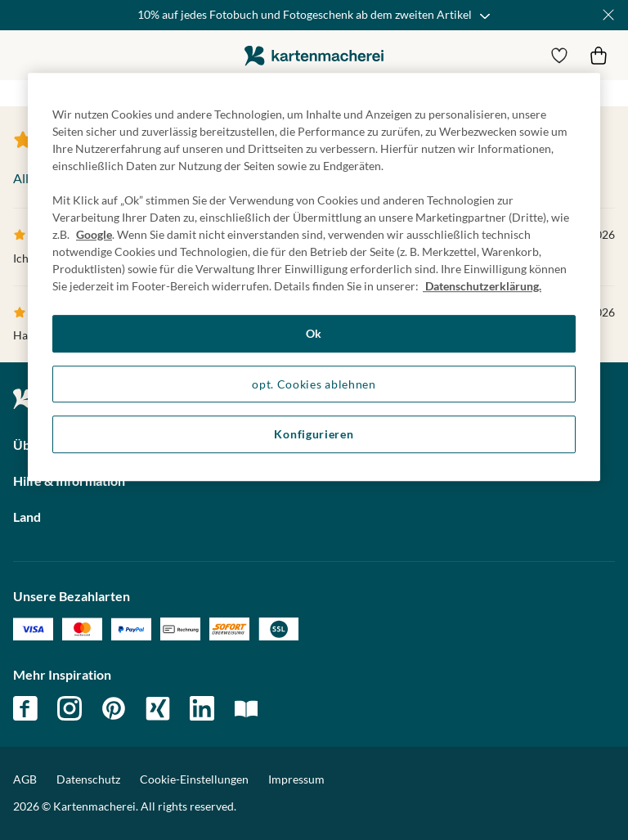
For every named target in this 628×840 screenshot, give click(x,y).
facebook (25, 708)
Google (94, 234)
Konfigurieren (314, 434)
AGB (25, 779)
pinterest (114, 708)
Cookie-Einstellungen (194, 779)
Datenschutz (88, 779)
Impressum (296, 779)
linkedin (202, 708)
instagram (70, 708)
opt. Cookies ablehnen (314, 384)
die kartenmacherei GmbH (314, 55)
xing (158, 708)
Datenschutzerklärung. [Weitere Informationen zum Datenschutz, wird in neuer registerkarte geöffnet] (482, 286)
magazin (246, 708)
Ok (314, 333)
